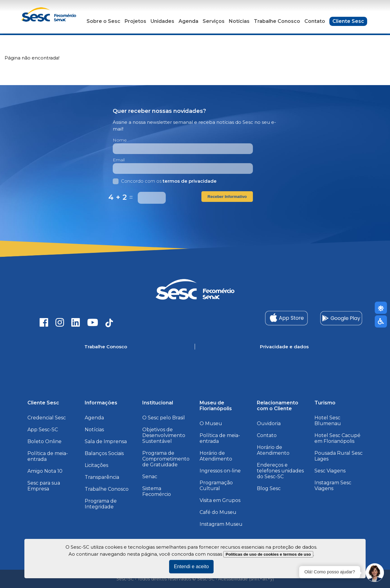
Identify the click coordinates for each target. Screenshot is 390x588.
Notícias (239, 21)
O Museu (211, 423)
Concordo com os (165, 181)
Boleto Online (44, 441)
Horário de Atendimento (216, 456)
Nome (120, 140)
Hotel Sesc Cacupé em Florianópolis (337, 438)
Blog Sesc (269, 488)
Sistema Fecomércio (157, 491)
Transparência (102, 477)
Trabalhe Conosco (277, 21)
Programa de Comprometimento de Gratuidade (166, 459)
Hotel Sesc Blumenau (328, 421)
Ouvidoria (269, 423)
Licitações (96, 465)
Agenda (188, 21)
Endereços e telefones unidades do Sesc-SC (280, 471)
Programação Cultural (216, 486)
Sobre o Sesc (103, 21)
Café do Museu (218, 512)
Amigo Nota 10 (45, 471)
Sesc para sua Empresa (44, 486)
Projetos (135, 21)
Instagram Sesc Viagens (333, 486)
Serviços (214, 21)
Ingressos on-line (220, 471)
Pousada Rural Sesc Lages (339, 456)
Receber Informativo (227, 197)
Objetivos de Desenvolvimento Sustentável (164, 435)
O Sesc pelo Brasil (164, 418)
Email (119, 160)
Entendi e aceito (191, 566)
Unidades (162, 21)
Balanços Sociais (104, 453)
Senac (150, 477)
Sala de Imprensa (106, 441)
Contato (315, 21)
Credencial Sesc (47, 418)
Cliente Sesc (348, 21)
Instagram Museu (221, 524)
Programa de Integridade (101, 504)
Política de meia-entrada (48, 456)
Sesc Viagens (330, 471)
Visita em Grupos (220, 500)
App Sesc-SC (43, 430)
